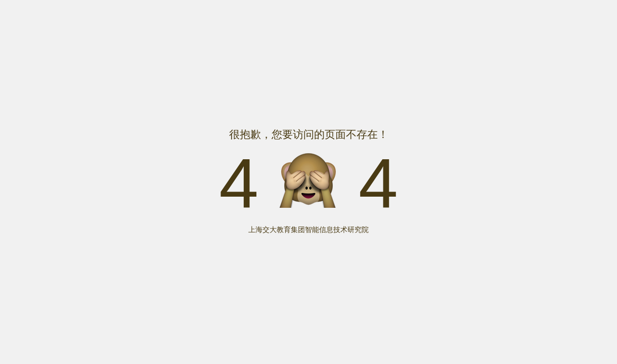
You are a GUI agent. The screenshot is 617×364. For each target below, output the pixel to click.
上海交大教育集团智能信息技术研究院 (308, 230)
